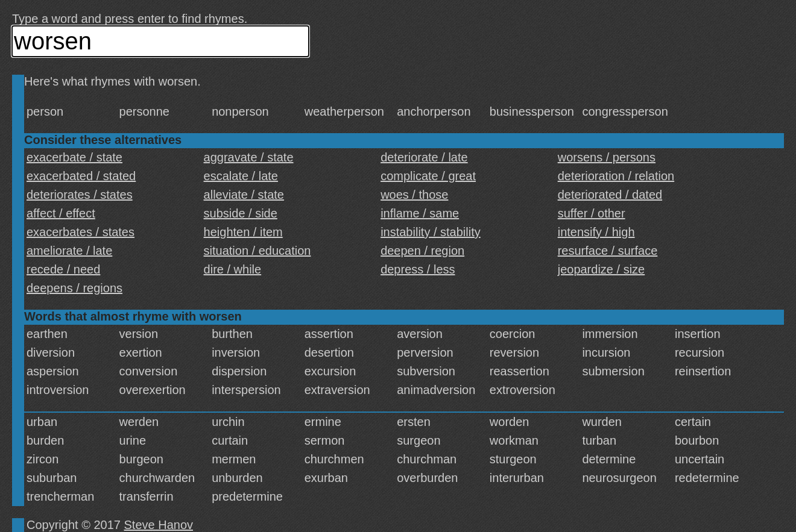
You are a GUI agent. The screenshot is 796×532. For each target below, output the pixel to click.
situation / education (257, 251)
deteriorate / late (424, 157)
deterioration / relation (616, 176)
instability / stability (431, 232)
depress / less (418, 269)
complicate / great (428, 176)
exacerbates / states (81, 232)
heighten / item (243, 232)
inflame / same (420, 213)
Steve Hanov (159, 525)
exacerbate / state (74, 157)
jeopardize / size (602, 269)
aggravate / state (249, 157)
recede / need (63, 269)
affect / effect (61, 213)
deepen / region (422, 251)
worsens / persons (607, 157)
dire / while (233, 269)
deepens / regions (74, 288)
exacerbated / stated (81, 176)
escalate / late (241, 176)
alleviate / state (244, 195)
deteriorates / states (80, 195)
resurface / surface (608, 251)
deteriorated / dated (610, 195)
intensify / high (596, 232)
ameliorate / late (69, 251)
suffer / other (592, 213)
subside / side (241, 213)
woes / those (414, 195)
